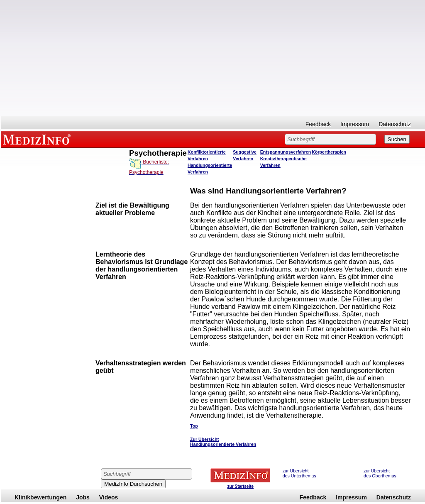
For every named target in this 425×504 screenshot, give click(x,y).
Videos (109, 497)
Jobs (83, 497)
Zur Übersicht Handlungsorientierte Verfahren (223, 442)
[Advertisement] (213, 58)
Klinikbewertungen (40, 497)
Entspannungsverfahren (286, 152)
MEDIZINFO (38, 139)
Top (194, 426)
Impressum (355, 124)
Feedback (318, 124)
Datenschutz (395, 124)
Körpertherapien (329, 152)
